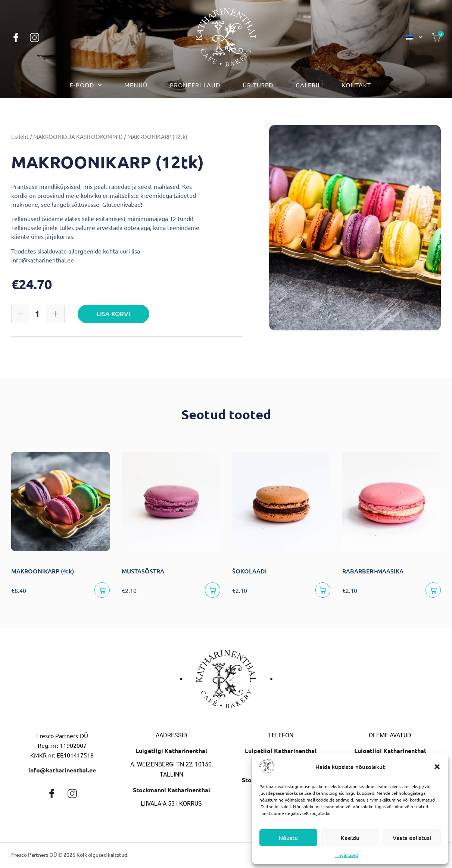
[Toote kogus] (37, 314)
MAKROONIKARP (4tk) (43, 571)
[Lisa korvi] (101, 591)
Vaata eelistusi (412, 838)
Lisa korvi (114, 314)
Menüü (136, 85)
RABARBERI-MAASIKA (373, 571)
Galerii (308, 85)
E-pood (86, 85)
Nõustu (288, 838)
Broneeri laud (195, 85)
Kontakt (356, 85)
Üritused (258, 85)
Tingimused (347, 855)
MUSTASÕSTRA (143, 571)
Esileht (20, 136)
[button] (437, 767)
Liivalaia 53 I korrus (171, 805)
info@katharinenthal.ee (62, 771)
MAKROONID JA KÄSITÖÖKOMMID (78, 136)
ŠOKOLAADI (250, 571)
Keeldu (350, 838)
